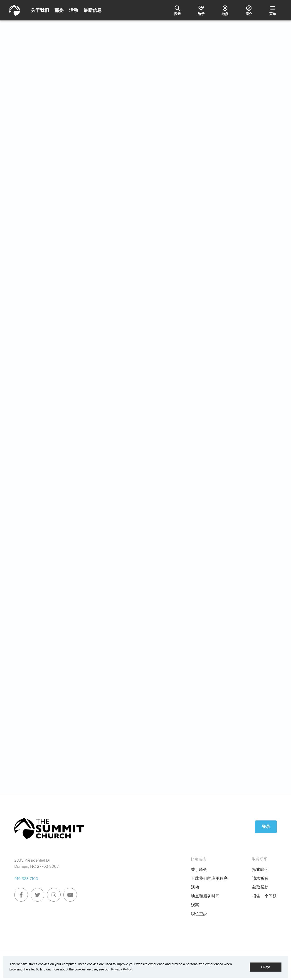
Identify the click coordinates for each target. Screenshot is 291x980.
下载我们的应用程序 (209, 878)
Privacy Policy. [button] (122, 969)
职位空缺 (199, 914)
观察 (195, 905)
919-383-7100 (26, 879)
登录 (266, 827)
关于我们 (40, 10)
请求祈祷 (260, 878)
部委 (59, 10)
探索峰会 (260, 870)
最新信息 (93, 10)
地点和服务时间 (205, 896)
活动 (74, 10)
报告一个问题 (264, 896)
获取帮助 (260, 887)
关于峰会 (199, 870)
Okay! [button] (266, 967)
